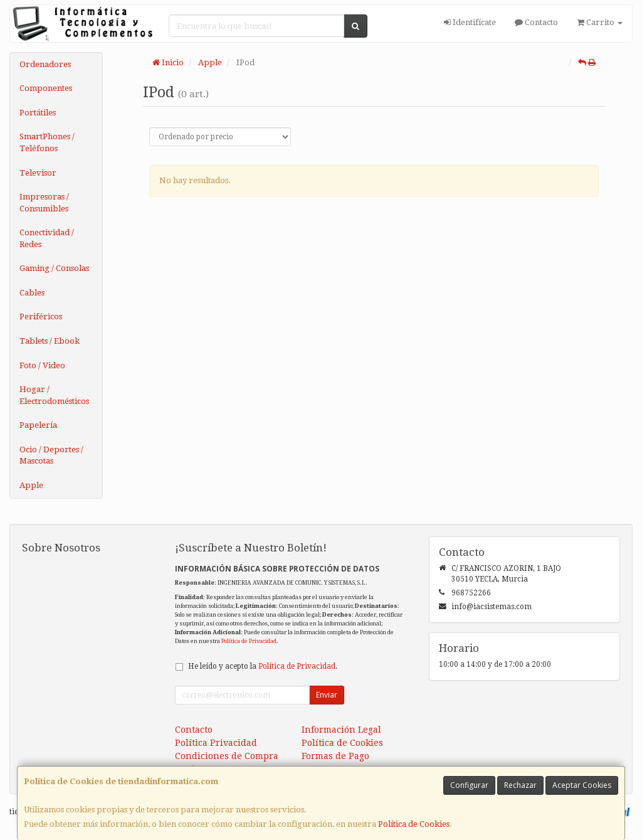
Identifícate (470, 22)
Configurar (469, 785)
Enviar (327, 695)
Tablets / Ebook (50, 341)
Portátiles (38, 113)
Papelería (38, 425)
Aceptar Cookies (582, 785)
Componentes (46, 88)
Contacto (536, 22)
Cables (32, 293)
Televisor (38, 173)
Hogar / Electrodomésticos (54, 395)
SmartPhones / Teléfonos (47, 142)
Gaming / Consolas (54, 268)
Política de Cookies (414, 824)
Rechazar (520, 785)
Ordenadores (45, 64)
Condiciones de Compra (227, 756)
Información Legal (341, 730)
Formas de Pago (335, 756)
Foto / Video (42, 365)
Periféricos (41, 316)
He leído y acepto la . (263, 666)
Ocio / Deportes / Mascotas (51, 455)
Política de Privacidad (249, 641)
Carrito (600, 22)
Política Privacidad (216, 743)
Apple (31, 485)
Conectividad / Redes (47, 238)
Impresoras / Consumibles (44, 203)
